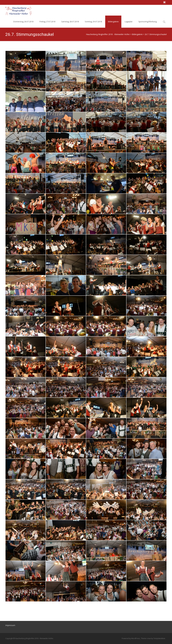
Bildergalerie (113, 22)
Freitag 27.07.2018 (47, 22)
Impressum (10, 625)
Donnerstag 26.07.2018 (23, 22)
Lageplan (129, 22)
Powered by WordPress (131, 638)
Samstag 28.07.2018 (70, 22)
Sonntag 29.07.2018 (93, 22)
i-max (149, 638)
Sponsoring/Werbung (148, 22)
